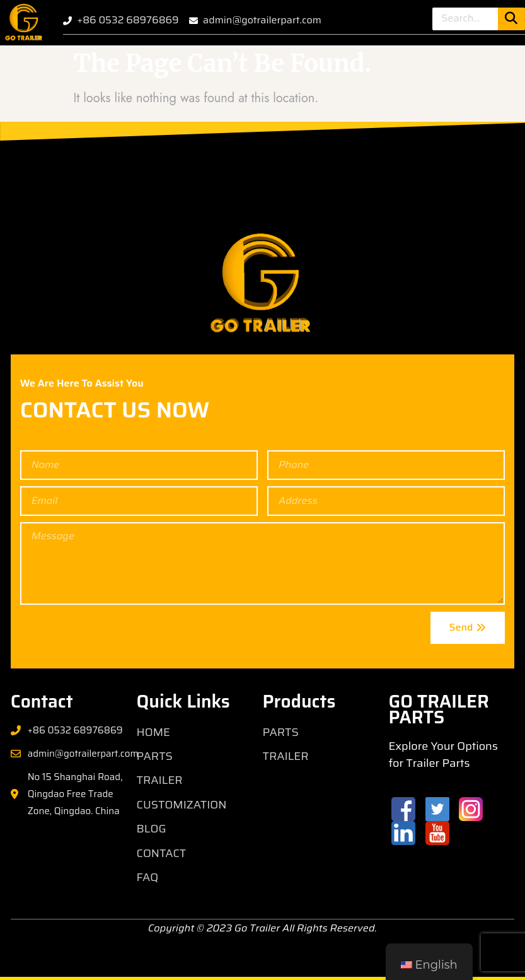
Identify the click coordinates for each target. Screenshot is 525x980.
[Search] (511, 19)
